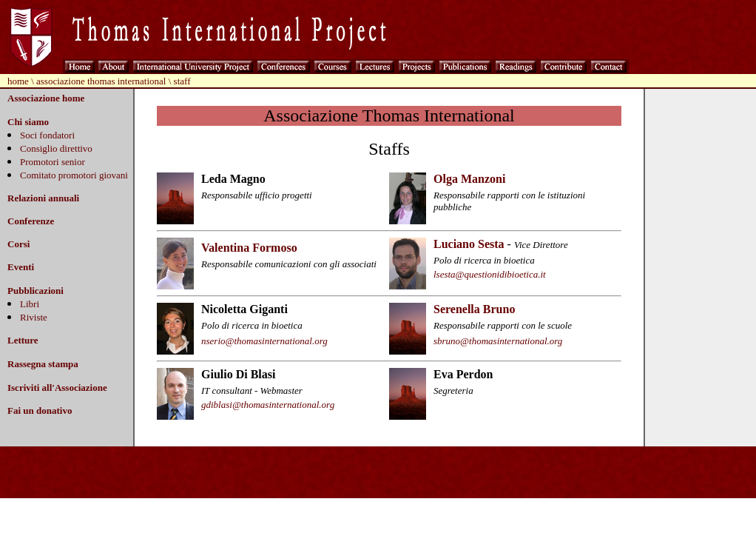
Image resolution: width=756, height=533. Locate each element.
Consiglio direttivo (56, 148)
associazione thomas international (101, 81)
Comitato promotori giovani (74, 175)
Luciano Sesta (469, 244)
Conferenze (31, 221)
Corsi (18, 244)
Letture (23, 340)
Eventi (21, 267)
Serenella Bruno (474, 309)
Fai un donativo (40, 410)
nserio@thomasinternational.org (264, 341)
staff (182, 81)
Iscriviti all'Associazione (57, 388)
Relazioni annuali (43, 198)
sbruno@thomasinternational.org (498, 341)
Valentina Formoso (249, 248)
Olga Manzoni (469, 179)
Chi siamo (28, 122)
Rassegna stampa (43, 364)
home (18, 81)
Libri (30, 304)
